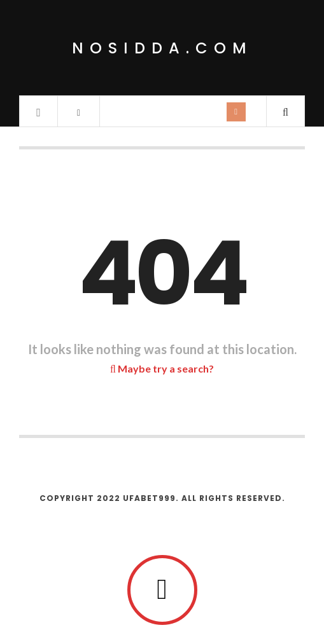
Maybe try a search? (162, 368)
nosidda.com (162, 48)
